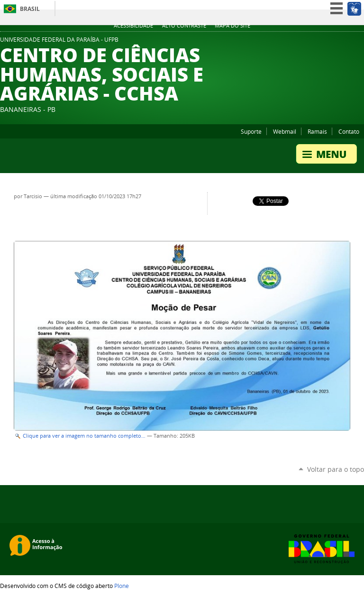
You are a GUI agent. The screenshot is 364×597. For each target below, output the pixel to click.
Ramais (317, 131)
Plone (122, 586)
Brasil (30, 9)
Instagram (359, 42)
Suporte (251, 131)
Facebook (347, 42)
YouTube (336, 42)
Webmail (285, 131)
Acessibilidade (133, 26)
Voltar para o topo (336, 469)
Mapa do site (232, 26)
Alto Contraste (184, 26)
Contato (349, 131)
